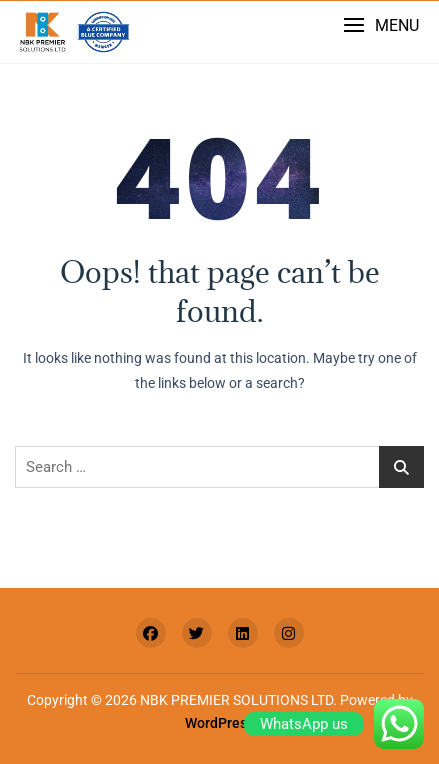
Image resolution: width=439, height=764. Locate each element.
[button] (381, 25)
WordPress (219, 723)
